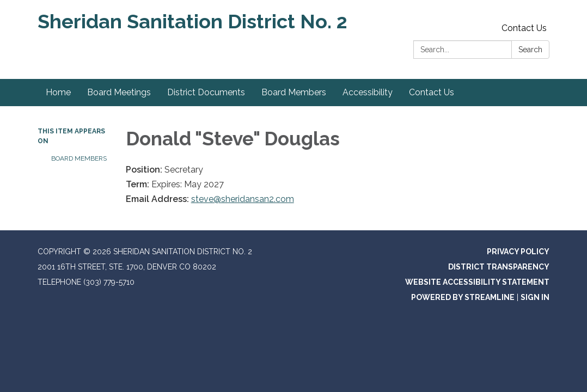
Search (530, 50)
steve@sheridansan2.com (243, 199)
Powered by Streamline (463, 297)
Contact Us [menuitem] (432, 92)
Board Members (79, 158)
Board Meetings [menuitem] (119, 92)
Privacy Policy (518, 252)
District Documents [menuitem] (206, 92)
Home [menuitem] (58, 92)
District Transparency (499, 267)
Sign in (535, 297)
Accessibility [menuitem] (368, 92)
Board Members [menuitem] (294, 92)
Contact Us (524, 28)
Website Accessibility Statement (477, 282)
